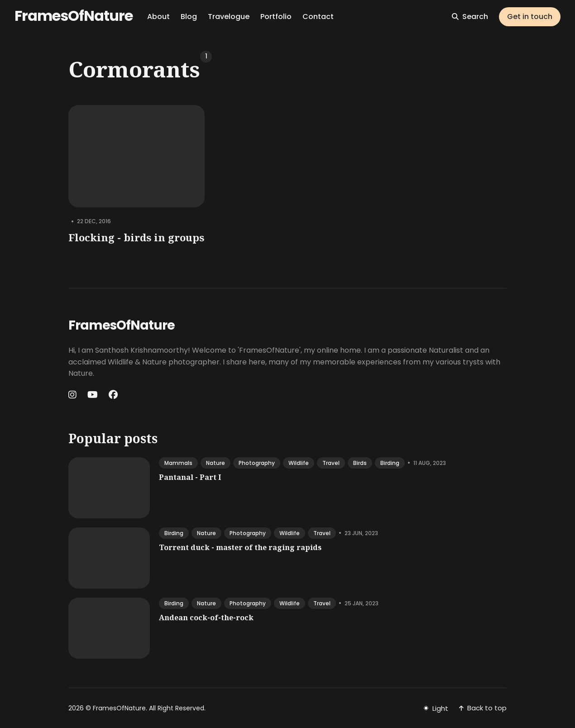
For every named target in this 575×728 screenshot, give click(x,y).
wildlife (299, 463)
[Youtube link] (93, 395)
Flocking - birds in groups (136, 237)
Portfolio (276, 17)
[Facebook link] (113, 395)
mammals (178, 463)
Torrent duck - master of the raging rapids (240, 547)
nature (216, 463)
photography (257, 463)
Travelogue (229, 17)
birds (360, 463)
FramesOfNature (74, 16)
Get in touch (530, 17)
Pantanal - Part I (190, 477)
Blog (189, 17)
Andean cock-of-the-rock (206, 618)
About (158, 17)
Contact (318, 17)
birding (390, 463)
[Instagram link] (73, 395)
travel (331, 463)
